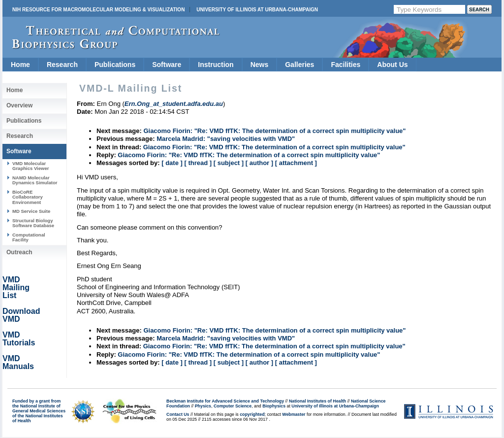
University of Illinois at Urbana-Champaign (257, 10)
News (260, 65)
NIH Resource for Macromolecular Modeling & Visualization (98, 10)
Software (167, 65)
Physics (203, 406)
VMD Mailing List (16, 287)
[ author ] (259, 163)
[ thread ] (198, 163)
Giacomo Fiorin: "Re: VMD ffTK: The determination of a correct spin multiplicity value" (274, 131)
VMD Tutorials (19, 339)
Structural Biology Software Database (33, 223)
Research (62, 65)
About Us (392, 65)
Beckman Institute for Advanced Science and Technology (225, 401)
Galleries (299, 65)
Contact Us (178, 414)
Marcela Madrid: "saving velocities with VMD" (226, 139)
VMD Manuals (18, 362)
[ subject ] (229, 163)
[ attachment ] (296, 163)
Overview (19, 105)
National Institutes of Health (317, 401)
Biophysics (274, 406)
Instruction (216, 65)
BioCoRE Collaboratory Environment (28, 197)
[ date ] (172, 163)
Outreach (19, 252)
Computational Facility (29, 237)
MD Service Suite (31, 211)
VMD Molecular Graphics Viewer (31, 166)
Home (20, 65)
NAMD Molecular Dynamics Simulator (35, 180)
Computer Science (233, 406)
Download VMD (21, 315)
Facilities (346, 65)
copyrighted (252, 414)
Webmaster (294, 414)
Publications (115, 65)
